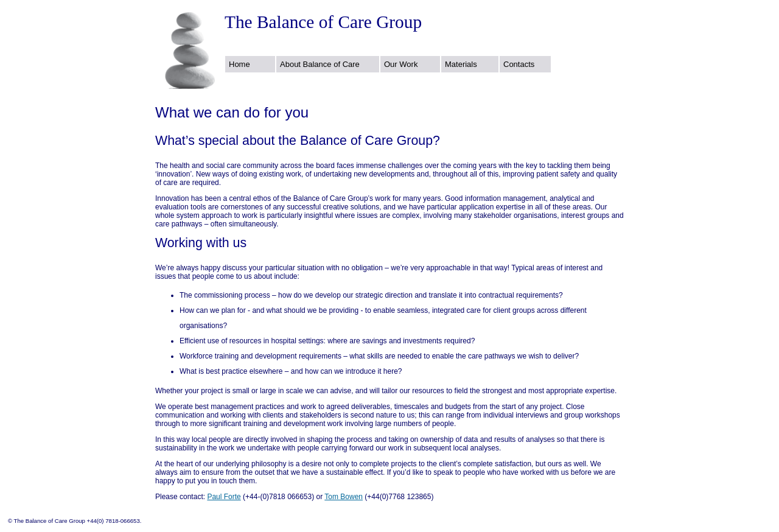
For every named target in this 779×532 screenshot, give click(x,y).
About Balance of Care (320, 64)
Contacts (519, 64)
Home (239, 64)
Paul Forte (224, 497)
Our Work (401, 64)
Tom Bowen (344, 497)
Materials (461, 64)
